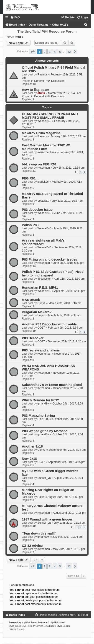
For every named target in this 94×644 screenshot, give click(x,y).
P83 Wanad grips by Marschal (45, 431)
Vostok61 (43, 201)
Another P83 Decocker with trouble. (50, 324)
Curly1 (42, 303)
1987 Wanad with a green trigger (47, 519)
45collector (44, 279)
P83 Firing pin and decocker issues (50, 259)
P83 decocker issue (37, 210)
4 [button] (55, 52)
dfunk (41, 93)
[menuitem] (15, 17)
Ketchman (44, 168)
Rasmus (43, 75)
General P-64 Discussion (49, 81)
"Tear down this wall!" (39, 533)
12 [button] (69, 52)
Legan (41, 315)
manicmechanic (47, 152)
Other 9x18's (15, 37)
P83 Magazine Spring (38, 416)
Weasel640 (44, 121)
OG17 (41, 328)
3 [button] (50, 52)
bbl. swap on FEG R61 (39, 164)
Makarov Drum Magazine (41, 133)
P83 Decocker (33, 338)
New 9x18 (29, 459)
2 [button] (44, 52)
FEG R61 (29, 178)
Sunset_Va (44, 478)
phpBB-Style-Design (59, 626)
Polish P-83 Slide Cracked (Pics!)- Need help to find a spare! (53, 274)
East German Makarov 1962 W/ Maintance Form (46, 147)
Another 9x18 (32, 446)
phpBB (25, 623)
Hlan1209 (43, 419)
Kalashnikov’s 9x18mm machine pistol (52, 385)
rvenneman (44, 354)
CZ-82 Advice (32, 546)
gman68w (43, 404)
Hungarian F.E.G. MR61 (40, 288)
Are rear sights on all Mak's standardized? (43, 242)
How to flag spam (36, 90)
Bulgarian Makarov (37, 312)
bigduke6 (43, 182)
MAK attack (31, 300)
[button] (33, 52)
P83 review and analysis (41, 350)
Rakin (41, 497)
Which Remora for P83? (41, 400)
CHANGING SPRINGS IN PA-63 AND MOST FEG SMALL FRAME (50, 116)
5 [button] (60, 52)
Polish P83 (30, 225)
